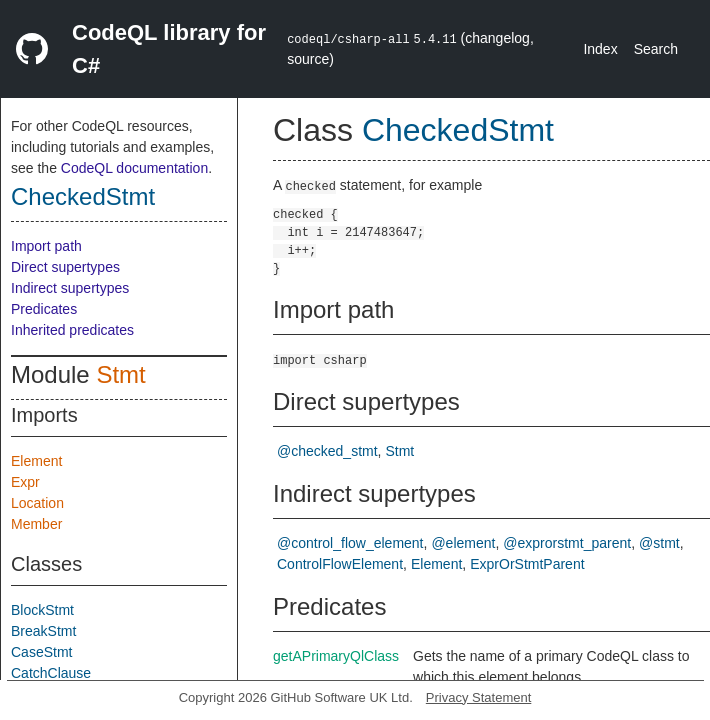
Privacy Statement (479, 697)
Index (600, 49)
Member (36, 524)
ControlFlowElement (340, 564)
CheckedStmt (83, 196)
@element (463, 543)
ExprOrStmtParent (527, 564)
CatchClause (51, 673)
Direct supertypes (65, 267)
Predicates (44, 309)
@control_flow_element (350, 543)
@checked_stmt (327, 451)
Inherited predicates (72, 330)
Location (37, 503)
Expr (25, 482)
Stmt (120, 374)
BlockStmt (42, 610)
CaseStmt (41, 652)
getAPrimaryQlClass (336, 656)
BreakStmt (43, 631)
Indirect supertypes (70, 288)
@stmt (659, 543)
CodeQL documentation (134, 168)
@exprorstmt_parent (567, 543)
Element (36, 461)
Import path (46, 246)
